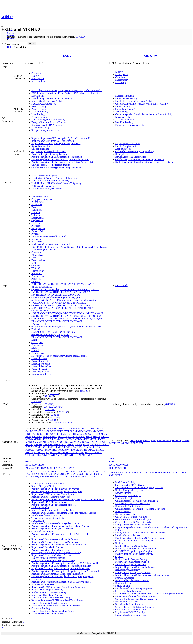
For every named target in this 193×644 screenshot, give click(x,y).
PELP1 (98, 444)
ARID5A (73, 429)
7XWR (92, 477)
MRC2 (46, 442)
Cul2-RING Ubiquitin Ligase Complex (134, 551)
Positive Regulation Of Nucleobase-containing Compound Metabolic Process (68, 499)
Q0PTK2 (53, 468)
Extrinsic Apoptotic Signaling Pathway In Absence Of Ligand (144, 162)
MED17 (46, 439)
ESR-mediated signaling (43, 186)
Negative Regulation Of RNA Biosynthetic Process (56, 606)
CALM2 (99, 429)
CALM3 (29, 431)
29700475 (49, 404)
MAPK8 (185, 441)
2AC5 (118, 473)
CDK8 (60, 431)
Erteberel (36, 329)
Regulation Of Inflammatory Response (133, 588)
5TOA (58, 477)
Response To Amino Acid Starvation (132, 503)
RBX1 (128, 443)
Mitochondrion (38, 81)
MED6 (86, 439)
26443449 (52, 420)
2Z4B (82, 474)
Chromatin (36, 73)
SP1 (47, 452)
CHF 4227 (36, 266)
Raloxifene (37, 205)
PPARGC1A (70, 447)
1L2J (28, 471)
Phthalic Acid (38, 231)
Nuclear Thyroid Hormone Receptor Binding (53, 510)
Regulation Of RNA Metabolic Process (50, 502)
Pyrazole (36, 234)
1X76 (72, 471)
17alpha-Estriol (39, 324)
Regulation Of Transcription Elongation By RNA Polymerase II (61, 582)
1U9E (66, 471)
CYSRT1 (68, 431)
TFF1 (82, 452)
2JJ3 (51, 474)
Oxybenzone (37, 220)
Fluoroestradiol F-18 (41, 374)
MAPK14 (176, 441)
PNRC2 (60, 447)
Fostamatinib (121, 285)
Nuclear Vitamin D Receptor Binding (49, 592)
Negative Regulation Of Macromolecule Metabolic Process (143, 575)
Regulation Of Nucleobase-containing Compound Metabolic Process (64, 513)
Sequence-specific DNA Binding (47, 125)
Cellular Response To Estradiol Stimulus (51, 165)
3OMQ (36, 477)
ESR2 (67, 56)
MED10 (97, 437)
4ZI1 (52, 477)
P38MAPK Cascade (125, 578)
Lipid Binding (38, 114)
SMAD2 (91, 450)
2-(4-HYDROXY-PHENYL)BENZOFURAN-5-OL (56, 295)
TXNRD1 (46, 455)
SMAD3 (100, 450)
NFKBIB (38, 444)
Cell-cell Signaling (40, 149)
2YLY (76, 474)
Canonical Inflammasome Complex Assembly (137, 599)
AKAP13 (58, 429)
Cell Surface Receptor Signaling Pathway (135, 151)
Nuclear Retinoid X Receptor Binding (49, 603)
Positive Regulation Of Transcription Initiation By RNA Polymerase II (65, 563)
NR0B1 (71, 444)
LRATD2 (53, 437)
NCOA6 (86, 442)
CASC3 (38, 431)
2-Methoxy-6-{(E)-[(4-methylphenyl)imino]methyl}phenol (59, 356)
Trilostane (36, 215)
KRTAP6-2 (37, 437)
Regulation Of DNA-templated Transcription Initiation (57, 574)
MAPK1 (72, 437)
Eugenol (35, 340)
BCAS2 (82, 429)
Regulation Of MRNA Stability (130, 612)
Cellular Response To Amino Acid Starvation (136, 501)
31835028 (84, 391)
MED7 (93, 439)
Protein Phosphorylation (127, 146)
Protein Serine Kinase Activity (130, 125)
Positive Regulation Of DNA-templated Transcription (57, 157)
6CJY (155, 473)
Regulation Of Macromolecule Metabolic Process (55, 539)
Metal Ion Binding (40, 128)
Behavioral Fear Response (128, 602)
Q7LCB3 (62, 468)
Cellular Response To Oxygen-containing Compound (56, 167)
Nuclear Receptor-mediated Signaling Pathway (53, 611)
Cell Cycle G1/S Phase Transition (131, 517)
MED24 (78, 439)
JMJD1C (83, 434)
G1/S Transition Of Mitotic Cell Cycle (133, 519)
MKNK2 (150, 56)
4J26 (47, 477)
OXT (92, 444)
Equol (34, 348)
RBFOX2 (48, 450)
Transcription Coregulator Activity (48, 518)
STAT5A (74, 452)
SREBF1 (65, 452)
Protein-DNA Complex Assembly (47, 590)
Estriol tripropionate (41, 372)
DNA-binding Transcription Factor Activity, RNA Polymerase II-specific (66, 93)
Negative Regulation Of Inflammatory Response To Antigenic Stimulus (149, 594)
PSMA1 (120, 443)
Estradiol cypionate (41, 364)
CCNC (53, 431)
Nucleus (35, 76)
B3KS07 (113, 468)
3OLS (94, 474)
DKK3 (90, 431)
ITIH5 (75, 434)
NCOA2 (69, 442)
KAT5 (90, 434)
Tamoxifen (36, 210)
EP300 (39, 434)
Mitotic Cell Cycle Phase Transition (132, 580)
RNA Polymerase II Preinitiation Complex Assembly (56, 553)
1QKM (41, 471)
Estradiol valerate (40, 369)
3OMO (101, 474)
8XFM (112, 475)
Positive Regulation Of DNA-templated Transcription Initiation (61, 566)
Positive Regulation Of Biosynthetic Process (52, 529)
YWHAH (62, 455)
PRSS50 (96, 447)
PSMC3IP (30, 450)
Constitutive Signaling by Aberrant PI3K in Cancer (55, 178)
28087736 (170, 404)
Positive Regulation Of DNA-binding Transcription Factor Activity (63, 162)
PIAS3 (36, 447)
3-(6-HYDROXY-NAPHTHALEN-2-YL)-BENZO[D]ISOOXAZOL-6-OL (67, 316)
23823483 (54, 417)
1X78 (78, 471)
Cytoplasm (120, 77)
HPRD (10, 47)
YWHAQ (72, 455)
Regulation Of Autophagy (127, 570)
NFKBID (47, 444)
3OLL (88, 474)
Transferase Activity (125, 120)
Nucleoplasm (38, 78)
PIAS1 (106, 444)
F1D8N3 (44, 468)
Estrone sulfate (38, 260)
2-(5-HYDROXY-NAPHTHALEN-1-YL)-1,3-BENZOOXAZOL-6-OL (65, 292)
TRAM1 (89, 452)
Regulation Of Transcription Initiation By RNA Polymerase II (61, 568)
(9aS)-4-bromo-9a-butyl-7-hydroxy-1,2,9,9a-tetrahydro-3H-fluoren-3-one (66, 327)
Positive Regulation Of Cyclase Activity (134, 554)
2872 (112, 458)
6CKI (173, 473)
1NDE (34, 471)
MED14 (29, 439)
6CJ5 (131, 473)
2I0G (46, 474)
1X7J (90, 471)
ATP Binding (121, 112)
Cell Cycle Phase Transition (128, 591)
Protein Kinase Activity (126, 98)
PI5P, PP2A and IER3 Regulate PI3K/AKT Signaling (56, 183)
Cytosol (119, 557)
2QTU (63, 474)
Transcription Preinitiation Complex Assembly (53, 560)
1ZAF (28, 474)
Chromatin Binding (41, 608)
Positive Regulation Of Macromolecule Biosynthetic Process (60, 526)
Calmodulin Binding (125, 109)
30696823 (49, 396)
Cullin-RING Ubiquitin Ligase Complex (134, 541)
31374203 (36, 401)
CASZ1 (46, 431)
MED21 (62, 439)
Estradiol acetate (39, 358)
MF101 (35, 263)
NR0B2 (78, 444)
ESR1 (45, 434)
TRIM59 (30, 455)
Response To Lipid (124, 498)
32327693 (56, 415)
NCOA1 (61, 442)
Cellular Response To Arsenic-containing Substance (140, 159)
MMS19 (38, 442)
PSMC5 (39, 450)
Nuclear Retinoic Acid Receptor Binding (51, 598)
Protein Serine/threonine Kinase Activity (134, 101)
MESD (113, 443)
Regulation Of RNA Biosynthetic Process (51, 497)
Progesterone (38, 202)
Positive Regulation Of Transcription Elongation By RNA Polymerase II (65, 571)
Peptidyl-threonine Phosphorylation (132, 562)
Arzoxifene (37, 274)
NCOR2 (29, 444)
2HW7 (125, 473)
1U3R (54, 471)
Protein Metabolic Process (128, 535)
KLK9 (97, 434)
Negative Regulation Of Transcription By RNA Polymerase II (60, 138)
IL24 (69, 434)
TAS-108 (36, 268)
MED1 (89, 437)
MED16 (37, 439)
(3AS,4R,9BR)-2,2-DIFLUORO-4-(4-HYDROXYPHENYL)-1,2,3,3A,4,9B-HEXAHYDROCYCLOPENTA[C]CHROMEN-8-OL (68, 320)
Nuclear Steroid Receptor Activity (47, 101)
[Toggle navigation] (2, 26)
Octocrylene (37, 342)
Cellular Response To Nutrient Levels (133, 522)
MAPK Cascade (123, 511)
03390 (28, 462)
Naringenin (37, 239)
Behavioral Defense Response (129, 604)
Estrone (35, 207)
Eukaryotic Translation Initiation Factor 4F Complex (140, 533)
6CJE (137, 473)
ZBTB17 (81, 455)
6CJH (142, 473)
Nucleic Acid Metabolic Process (47, 595)
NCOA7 (95, 442)
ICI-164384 (37, 242)
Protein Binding (39, 109)
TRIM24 (98, 452)
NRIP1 (86, 444)
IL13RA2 (62, 434)
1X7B (84, 471)
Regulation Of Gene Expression (46, 515)
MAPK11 (81, 437)
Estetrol (35, 350)
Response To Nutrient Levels (129, 506)
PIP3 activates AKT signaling (45, 175)
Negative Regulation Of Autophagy (132, 546)
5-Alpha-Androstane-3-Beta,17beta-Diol (51, 244)
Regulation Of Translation (128, 143)
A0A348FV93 (32, 468)
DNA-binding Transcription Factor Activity (52, 98)
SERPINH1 (82, 450)
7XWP (78, 477)
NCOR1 (103, 442)
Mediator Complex (40, 507)
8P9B (185, 473)
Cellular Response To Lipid (128, 495)
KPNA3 (104, 434)
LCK (45, 437)
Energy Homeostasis (125, 514)
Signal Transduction (41, 146)
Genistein (36, 223)
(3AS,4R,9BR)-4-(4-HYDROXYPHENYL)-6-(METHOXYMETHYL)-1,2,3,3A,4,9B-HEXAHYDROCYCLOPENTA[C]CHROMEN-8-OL (57, 335)
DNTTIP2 (30, 434)
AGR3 (50, 429)
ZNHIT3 (90, 455)
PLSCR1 (43, 447)
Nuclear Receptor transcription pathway (50, 181)
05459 (112, 462)
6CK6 (167, 473)
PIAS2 (29, 447)
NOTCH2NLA (59, 444)
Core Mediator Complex (43, 531)
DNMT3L (99, 431)
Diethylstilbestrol (40, 197)
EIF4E (139, 441)
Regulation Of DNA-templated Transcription (53, 141)
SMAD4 (29, 452)
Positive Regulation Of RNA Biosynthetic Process (55, 489)
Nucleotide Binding (124, 96)
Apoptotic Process (124, 149)
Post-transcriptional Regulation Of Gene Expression (140, 538)
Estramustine (38, 218)
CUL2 (132, 441)
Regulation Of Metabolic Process (47, 547)
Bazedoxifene (38, 276)
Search (11, 33)
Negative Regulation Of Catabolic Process (135, 567)
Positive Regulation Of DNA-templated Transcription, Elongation (62, 576)
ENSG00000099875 (119, 465)
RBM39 (57, 450)
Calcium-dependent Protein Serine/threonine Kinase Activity (144, 114)
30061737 (54, 393)
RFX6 (72, 450)
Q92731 (71, 468)
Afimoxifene (37, 255)
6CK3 (161, 473)
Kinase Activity (123, 117)
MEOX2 (101, 439)
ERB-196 (36, 281)
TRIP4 (37, 455)
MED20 (54, 439)
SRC (58, 452)
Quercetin (36, 252)
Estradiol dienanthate (41, 366)
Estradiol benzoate (40, 361)
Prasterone (36, 226)
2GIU (40, 474)
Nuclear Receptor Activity (44, 104)
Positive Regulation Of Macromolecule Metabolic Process (59, 545)
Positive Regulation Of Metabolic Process (51, 550)
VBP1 (142, 443)
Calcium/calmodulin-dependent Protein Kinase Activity (141, 104)
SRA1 (53, 452)
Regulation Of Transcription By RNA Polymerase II (56, 143)
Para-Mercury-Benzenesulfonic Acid (49, 236)
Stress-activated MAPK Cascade (131, 485)
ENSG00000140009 (35, 465)
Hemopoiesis (121, 154)
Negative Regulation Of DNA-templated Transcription (57, 600)
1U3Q (48, 471)
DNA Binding (38, 96)
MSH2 (53, 442)
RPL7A (135, 443)
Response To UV (123, 583)
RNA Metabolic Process (43, 584)
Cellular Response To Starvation (130, 610)
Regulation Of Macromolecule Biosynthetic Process (56, 523)
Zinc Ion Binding (39, 112)
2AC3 (112, 473)
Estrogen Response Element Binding (49, 122)
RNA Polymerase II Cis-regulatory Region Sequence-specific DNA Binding (67, 90)
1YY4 (96, 471)
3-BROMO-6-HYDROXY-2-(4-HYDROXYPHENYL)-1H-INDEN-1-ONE (67, 313)
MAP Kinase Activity (125, 482)
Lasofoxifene (38, 271)
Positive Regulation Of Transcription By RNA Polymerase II (60, 159)
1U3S (60, 471)
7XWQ (85, 477)
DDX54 (83, 431)
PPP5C (80, 447)
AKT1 (66, 429)
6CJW (149, 473)
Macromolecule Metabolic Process (48, 614)
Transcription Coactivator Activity (48, 484)
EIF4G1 (147, 441)
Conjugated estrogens (42, 199)
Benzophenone (38, 228)
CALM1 (90, 429)
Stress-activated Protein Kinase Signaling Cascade (139, 488)
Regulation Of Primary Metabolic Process (51, 555)
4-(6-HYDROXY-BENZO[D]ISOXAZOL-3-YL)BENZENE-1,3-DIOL (65, 289)
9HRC (119, 475)
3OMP (29, 477)
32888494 (59, 407)
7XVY (64, 477)
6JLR (179, 473)
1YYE (102, 471)
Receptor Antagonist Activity (45, 130)
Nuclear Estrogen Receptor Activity (48, 120)
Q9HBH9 (123, 468)
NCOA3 (78, 442)
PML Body (120, 82)
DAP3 (76, 431)
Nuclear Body (122, 80)
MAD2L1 (62, 437)
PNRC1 (52, 447)
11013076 (81, 37)
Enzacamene (37, 345)
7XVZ (71, 477)
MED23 (70, 439)
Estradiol (36, 212)
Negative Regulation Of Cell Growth (49, 151)
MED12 (105, 437)
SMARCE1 (39, 452)
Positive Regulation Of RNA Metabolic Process (54, 505)
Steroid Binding (39, 106)
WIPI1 (54, 455)
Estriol (35, 258)
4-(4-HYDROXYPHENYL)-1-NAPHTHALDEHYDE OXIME (61, 305)
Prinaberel (36, 279)
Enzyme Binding (39, 117)
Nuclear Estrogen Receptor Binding (48, 558)
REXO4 (65, 450)
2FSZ (34, 474)
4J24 (42, 477)
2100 (28, 458)
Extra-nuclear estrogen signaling (47, 189)
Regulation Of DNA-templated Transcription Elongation (58, 587)
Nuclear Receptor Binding (44, 486)
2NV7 (57, 474)
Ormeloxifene (38, 353)
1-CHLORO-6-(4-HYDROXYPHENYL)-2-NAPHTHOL (59, 303)
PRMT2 (88, 447)
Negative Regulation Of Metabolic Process (135, 596)
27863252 (49, 407)
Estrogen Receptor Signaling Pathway (49, 154)
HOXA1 (53, 434)
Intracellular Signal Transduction (131, 157)
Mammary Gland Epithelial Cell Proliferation (137, 549)
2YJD (69, 474)
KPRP (28, 437)
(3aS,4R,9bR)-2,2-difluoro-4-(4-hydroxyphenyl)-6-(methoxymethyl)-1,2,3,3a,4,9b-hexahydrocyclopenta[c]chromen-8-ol (64, 299)
